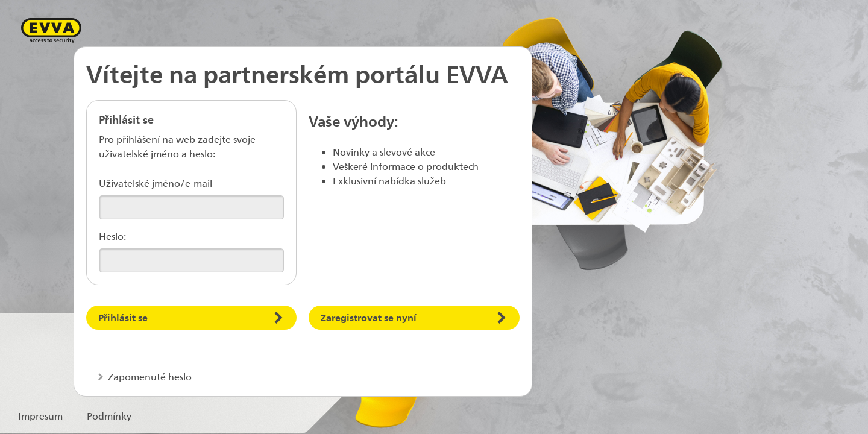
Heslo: (112, 236)
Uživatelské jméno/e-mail (156, 183)
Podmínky (109, 416)
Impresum (40, 416)
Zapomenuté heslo (149, 376)
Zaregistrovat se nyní (369, 317)
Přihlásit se (123, 317)
